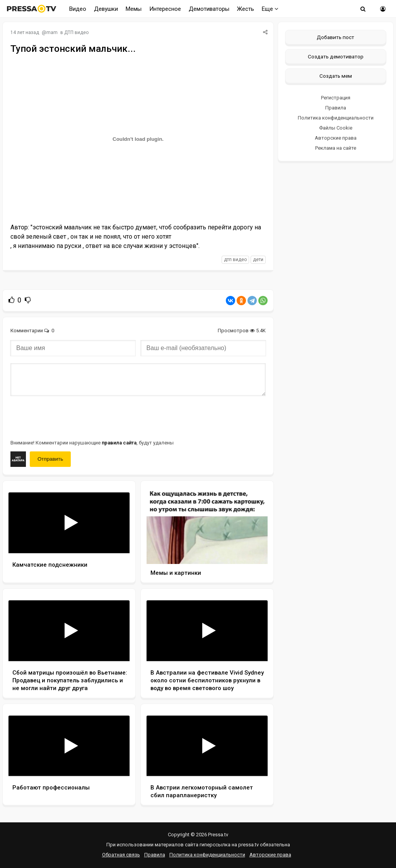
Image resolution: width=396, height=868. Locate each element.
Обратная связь (121, 855)
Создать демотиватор (336, 56)
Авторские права (336, 138)
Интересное (165, 9)
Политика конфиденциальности (336, 118)
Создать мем (336, 76)
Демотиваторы (209, 9)
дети (258, 260)
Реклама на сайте (336, 148)
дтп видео (235, 260)
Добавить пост (335, 37)
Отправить (50, 459)
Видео (78, 9)
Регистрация (336, 98)
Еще (270, 9)
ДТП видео (76, 32)
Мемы (134, 9)
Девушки (106, 9)
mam (52, 32)
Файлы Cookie (336, 128)
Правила (336, 108)
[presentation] (69, 417)
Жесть (246, 9)
